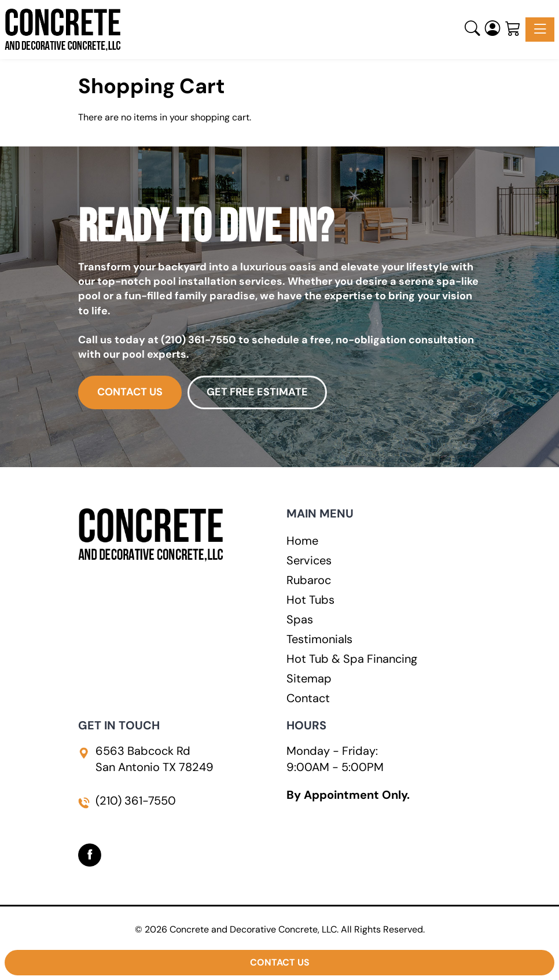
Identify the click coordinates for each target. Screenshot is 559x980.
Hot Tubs (310, 600)
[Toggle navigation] (540, 30)
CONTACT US (130, 392)
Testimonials (319, 639)
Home (302, 541)
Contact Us (280, 962)
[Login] (493, 30)
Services (309, 560)
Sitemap (309, 678)
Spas (300, 619)
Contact (308, 698)
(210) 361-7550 (198, 340)
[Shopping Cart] (513, 30)
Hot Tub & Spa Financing (352, 659)
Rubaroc (309, 580)
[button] (472, 30)
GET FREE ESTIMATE (257, 392)
